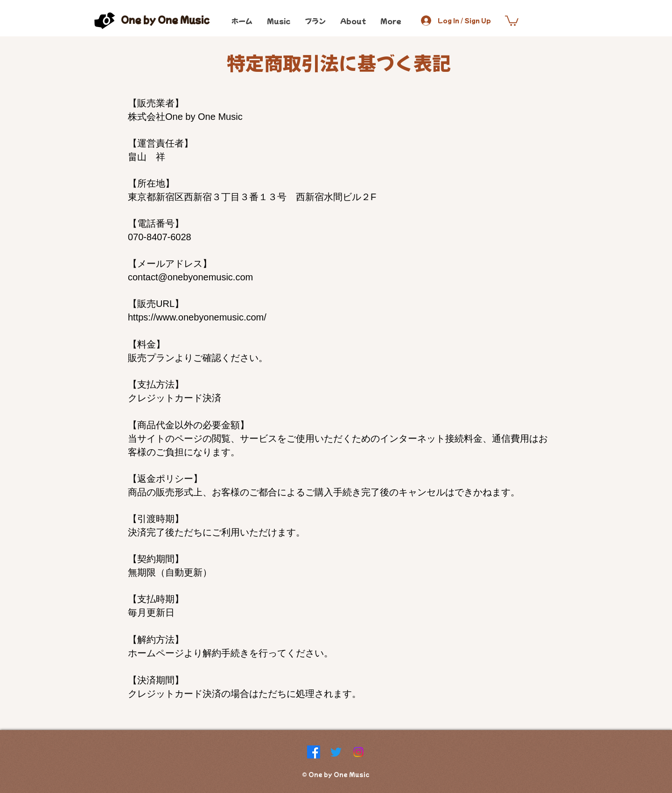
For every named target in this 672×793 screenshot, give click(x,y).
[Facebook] (314, 752)
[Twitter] (336, 752)
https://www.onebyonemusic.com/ (197, 317)
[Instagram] (358, 752)
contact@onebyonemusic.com (190, 277)
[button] (512, 20)
